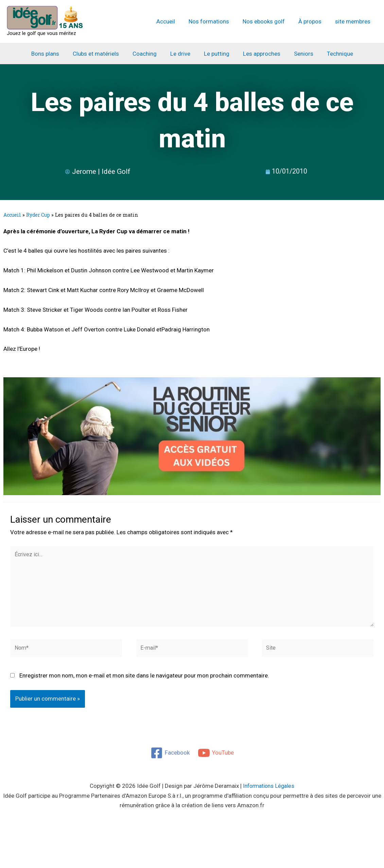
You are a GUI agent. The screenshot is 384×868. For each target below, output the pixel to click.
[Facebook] (170, 758)
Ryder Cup (39, 215)
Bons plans (52, 54)
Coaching (148, 54)
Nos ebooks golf (269, 21)
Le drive (181, 54)
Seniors (299, 54)
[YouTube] (216, 758)
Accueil (175, 21)
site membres (354, 21)
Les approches (259, 54)
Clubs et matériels (101, 54)
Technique (333, 54)
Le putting (216, 54)
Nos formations (216, 21)
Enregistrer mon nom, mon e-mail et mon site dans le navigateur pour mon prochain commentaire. (144, 680)
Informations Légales (269, 791)
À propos (313, 21)
